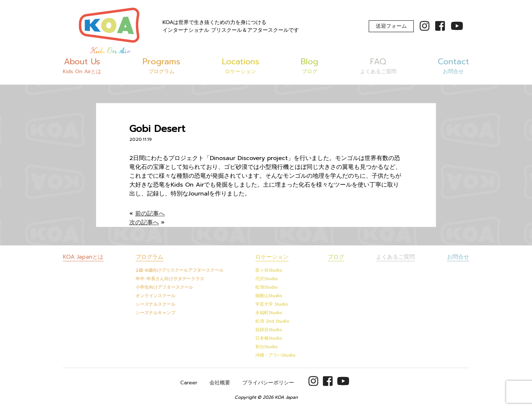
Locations (241, 65)
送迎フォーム (391, 26)
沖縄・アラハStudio (275, 355)
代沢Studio (267, 279)
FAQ (378, 65)
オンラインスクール (156, 296)
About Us (82, 65)
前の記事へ (150, 214)
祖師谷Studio (269, 330)
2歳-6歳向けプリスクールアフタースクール (180, 270)
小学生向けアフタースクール (164, 287)
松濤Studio (267, 287)
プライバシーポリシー (268, 383)
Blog (310, 65)
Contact (453, 65)
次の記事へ (144, 222)
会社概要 (220, 383)
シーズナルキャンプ (156, 313)
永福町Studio (269, 313)
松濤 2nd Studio (272, 321)
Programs (161, 65)
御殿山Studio (269, 296)
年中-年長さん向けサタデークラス (170, 279)
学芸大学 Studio (272, 304)
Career (189, 383)
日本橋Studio (269, 338)
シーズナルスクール (156, 304)
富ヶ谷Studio (269, 270)
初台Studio (267, 347)
